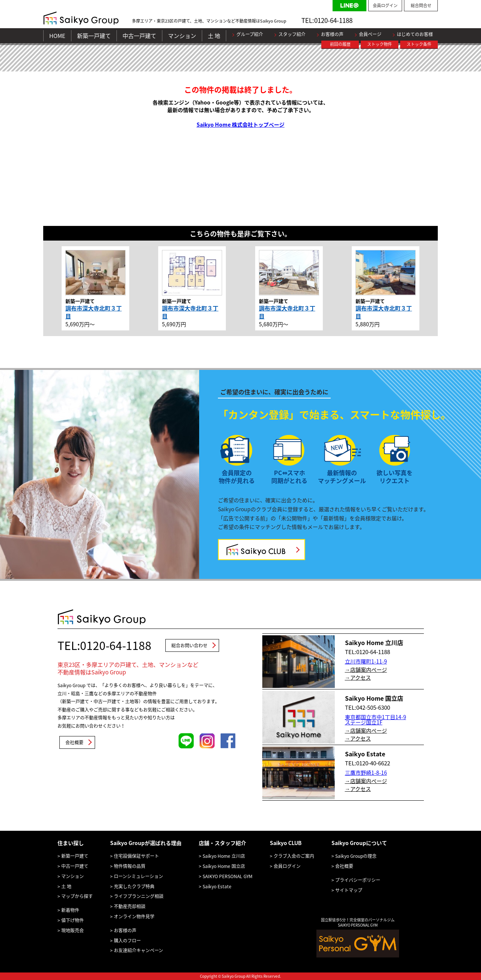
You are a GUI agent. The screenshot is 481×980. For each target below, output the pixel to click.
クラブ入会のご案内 (294, 856)
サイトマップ (349, 890)
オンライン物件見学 (134, 916)
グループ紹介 (250, 34)
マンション (182, 36)
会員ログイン (385, 5)
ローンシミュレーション (138, 876)
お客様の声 (332, 34)
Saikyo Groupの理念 (356, 856)
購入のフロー (127, 941)
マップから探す (77, 896)
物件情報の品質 (130, 866)
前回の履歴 (340, 44)
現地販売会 (73, 930)
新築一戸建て (94, 36)
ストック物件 (380, 44)
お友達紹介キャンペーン (138, 950)
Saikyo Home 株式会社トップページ (240, 124)
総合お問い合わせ (189, 645)
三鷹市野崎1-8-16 (366, 772)
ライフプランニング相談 (139, 896)
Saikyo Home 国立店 (224, 866)
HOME (57, 36)
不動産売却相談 (130, 906)
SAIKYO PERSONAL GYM (228, 876)
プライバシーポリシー (358, 880)
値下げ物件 (73, 920)
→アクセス (358, 677)
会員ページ (370, 34)
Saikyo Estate (217, 886)
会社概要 (74, 742)
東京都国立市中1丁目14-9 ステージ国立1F (376, 719)
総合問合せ (421, 5)
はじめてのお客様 (415, 34)
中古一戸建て (139, 36)
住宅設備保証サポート (136, 856)
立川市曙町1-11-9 (366, 661)
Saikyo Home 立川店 (224, 856)
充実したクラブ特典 (134, 886)
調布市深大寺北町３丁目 (94, 312)
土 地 (214, 36)
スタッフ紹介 (292, 34)
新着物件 (70, 910)
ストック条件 (419, 44)
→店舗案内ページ (366, 669)
